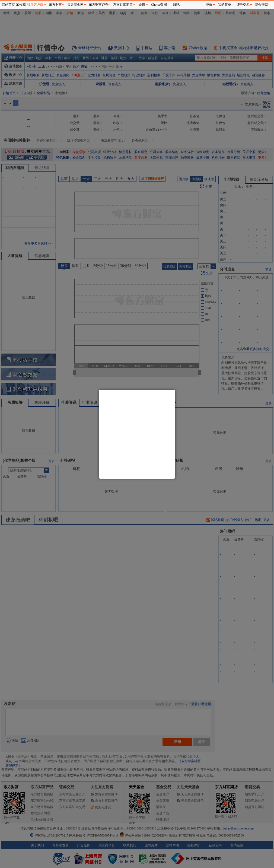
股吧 (176, 5)
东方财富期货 (123, 5)
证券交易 (243, 5)
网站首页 (8, 5)
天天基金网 (75, 5)
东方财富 (55, 5)
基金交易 (262, 5)
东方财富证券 (98, 5)
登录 (209, 5)
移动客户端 (35, 5)
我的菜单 (225, 5)
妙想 (142, 5)
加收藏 (21, 5)
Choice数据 (159, 5)
